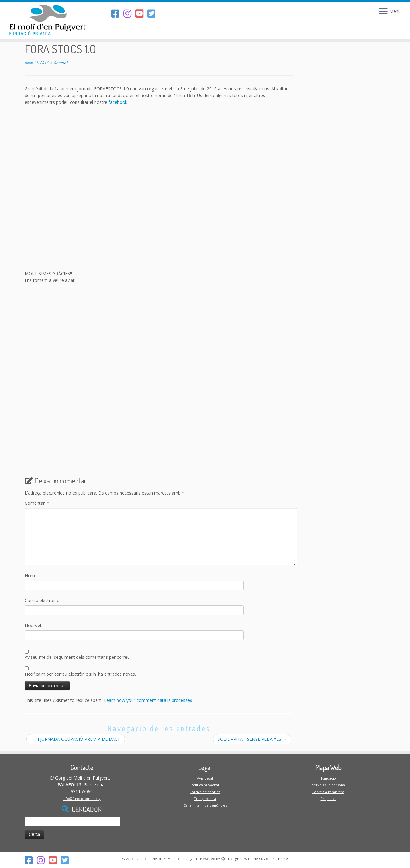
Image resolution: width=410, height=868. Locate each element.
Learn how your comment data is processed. (149, 700)
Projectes (328, 799)
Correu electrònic (42, 600)
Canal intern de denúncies (205, 805)
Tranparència (205, 799)
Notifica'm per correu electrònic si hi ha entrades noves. (80, 674)
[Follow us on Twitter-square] (153, 13)
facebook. (118, 102)
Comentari (37, 503)
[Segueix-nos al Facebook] (117, 13)
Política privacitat (205, 785)
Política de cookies (205, 792)
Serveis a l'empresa (328, 792)
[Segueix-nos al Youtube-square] (141, 13)
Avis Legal (205, 778)
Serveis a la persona (328, 785)
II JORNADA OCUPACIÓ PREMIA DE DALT (76, 739)
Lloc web (34, 625)
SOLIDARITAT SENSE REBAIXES (252, 739)
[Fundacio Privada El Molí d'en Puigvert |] (47, 20)
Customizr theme (273, 859)
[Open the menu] (383, 12)
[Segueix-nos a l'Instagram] (129, 13)
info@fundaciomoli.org (82, 799)
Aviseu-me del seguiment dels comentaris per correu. (78, 657)
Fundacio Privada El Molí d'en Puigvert (166, 859)
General (60, 63)
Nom (30, 575)
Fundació (328, 778)
